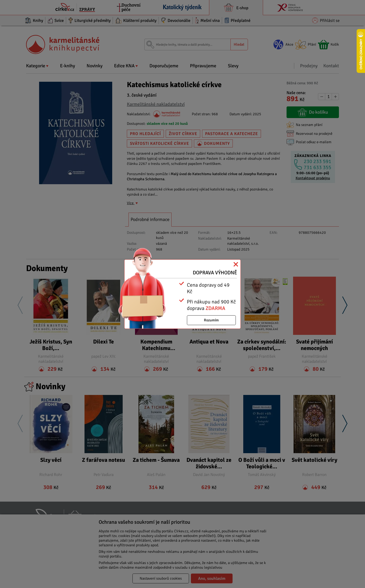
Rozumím (211, 320)
